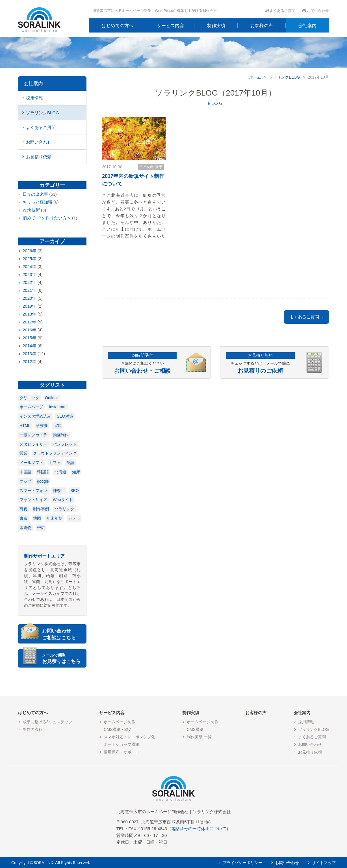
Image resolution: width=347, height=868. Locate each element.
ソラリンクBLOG (284, 77)
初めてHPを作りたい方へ (47, 218)
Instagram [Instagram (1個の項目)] (58, 407)
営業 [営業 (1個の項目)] (23, 453)
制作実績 (216, 26)
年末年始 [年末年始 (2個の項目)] (55, 518)
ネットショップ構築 (122, 744)
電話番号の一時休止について (199, 829)
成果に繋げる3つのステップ (47, 722)
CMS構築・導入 (118, 729)
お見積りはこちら (64, 658)
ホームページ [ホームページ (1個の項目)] (31, 407)
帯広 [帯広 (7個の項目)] (41, 528)
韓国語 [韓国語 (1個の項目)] (43, 472)
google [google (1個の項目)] (43, 481)
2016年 (29, 330)
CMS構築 (195, 729)
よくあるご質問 (282, 11)
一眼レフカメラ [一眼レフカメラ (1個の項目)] (33, 435)
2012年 (29, 361)
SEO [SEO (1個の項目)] (75, 491)
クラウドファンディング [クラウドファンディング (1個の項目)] (55, 453)
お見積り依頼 (39, 157)
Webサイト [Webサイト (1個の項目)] (63, 500)
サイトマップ (324, 863)
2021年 (29, 290)
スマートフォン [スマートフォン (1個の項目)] (33, 491)
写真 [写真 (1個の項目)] (23, 509)
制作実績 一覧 (199, 737)
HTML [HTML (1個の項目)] (25, 426)
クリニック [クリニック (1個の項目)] (29, 398)
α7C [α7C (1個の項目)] (57, 426)
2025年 (29, 259)
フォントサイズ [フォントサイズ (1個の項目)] (33, 500)
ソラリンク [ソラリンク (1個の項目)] (64, 509)
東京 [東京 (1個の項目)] (23, 518)
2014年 (29, 346)
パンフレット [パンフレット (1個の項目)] (65, 444)
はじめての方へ (118, 26)
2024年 (29, 266)
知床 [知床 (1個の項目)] (76, 472)
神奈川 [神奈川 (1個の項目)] (59, 491)
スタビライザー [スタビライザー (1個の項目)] (33, 444)
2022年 (29, 282)
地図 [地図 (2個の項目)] (37, 518)
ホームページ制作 (120, 722)
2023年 (29, 274)
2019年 (29, 306)
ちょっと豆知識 (37, 202)
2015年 (29, 338)
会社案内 (307, 26)
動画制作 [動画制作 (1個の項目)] (61, 435)
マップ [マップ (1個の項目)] (25, 481)
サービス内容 (170, 26)
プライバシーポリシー (242, 863)
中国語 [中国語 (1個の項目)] (25, 472)
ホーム (255, 77)
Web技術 (31, 210)
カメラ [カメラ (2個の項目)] (74, 518)
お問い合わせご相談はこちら (59, 634)
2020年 (29, 298)
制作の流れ (32, 729)
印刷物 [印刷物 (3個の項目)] (25, 528)
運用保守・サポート (122, 752)
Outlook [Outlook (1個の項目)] (52, 398)
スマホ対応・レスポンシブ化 (129, 737)
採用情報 (34, 98)
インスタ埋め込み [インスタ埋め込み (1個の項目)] (35, 416)
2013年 (29, 354)
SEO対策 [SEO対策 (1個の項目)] (65, 416)
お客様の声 (262, 26)
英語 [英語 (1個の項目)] (70, 463)
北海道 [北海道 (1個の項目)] (60, 472)
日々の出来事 (151, 167)
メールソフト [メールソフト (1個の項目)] (31, 463)
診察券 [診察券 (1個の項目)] (42, 426)
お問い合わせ (318, 11)
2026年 (29, 251)
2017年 (29, 322)
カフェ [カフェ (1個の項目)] (55, 463)
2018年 (29, 314)
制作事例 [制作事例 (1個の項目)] (41, 509)
